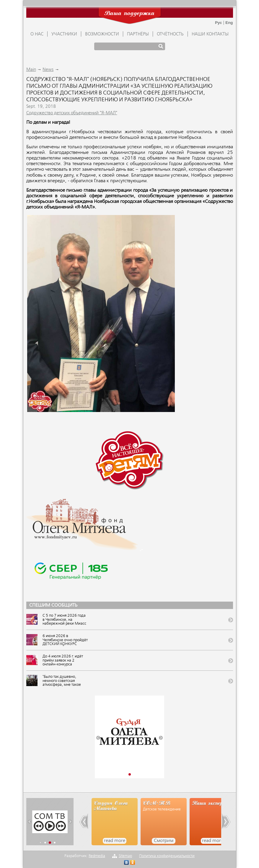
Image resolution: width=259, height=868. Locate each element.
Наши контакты (210, 34)
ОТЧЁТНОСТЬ (170, 34)
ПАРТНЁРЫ (138, 34)
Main (31, 70)
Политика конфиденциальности (167, 856)
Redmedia (97, 856)
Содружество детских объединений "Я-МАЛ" (72, 113)
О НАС (37, 34)
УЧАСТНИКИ (64, 34)
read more (115, 841)
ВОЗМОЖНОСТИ (102, 34)
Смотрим (164, 841)
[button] (98, 738)
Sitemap (125, 856)
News (48, 70)
